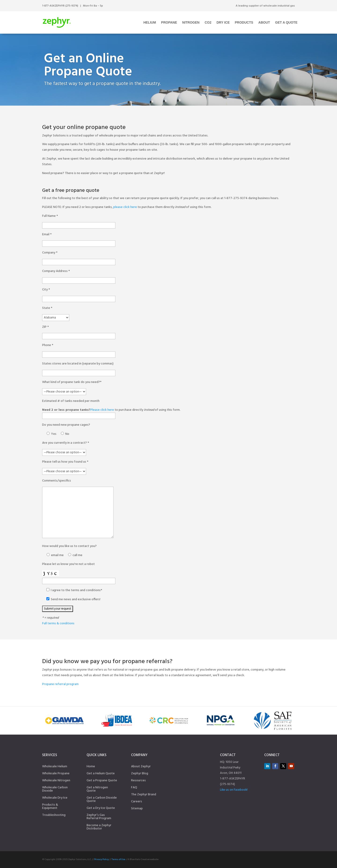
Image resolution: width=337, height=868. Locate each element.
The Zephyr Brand (144, 795)
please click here (125, 207)
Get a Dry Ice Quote (101, 809)
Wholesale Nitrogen (56, 781)
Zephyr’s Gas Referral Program (99, 817)
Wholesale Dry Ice (55, 798)
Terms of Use (118, 859)
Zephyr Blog (140, 774)
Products (244, 22)
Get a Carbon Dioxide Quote (102, 800)
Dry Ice (223, 22)
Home (91, 767)
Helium (150, 22)
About (264, 22)
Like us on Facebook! (234, 790)
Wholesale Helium (55, 767)
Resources (138, 781)
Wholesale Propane (56, 774)
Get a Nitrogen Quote (97, 790)
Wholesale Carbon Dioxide (55, 790)
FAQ (134, 788)
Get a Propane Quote (102, 781)
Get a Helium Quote (101, 774)
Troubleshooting (54, 816)
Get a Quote (286, 22)
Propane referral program (60, 684)
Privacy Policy (102, 859)
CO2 (208, 22)
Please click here (102, 410)
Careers (137, 802)
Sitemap (137, 809)
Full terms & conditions (58, 623)
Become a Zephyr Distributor (99, 828)
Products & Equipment (50, 807)
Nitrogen (191, 22)
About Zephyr (141, 767)
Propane (169, 22)
